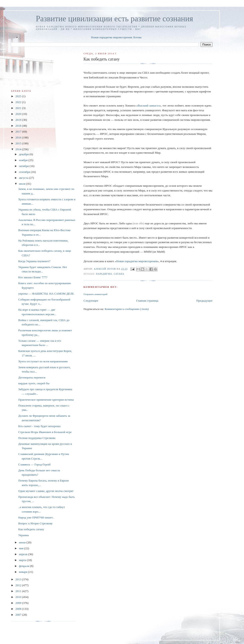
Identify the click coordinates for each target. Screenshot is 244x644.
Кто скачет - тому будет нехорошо (39, 426)
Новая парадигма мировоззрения (137, 261)
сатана (119, 274)
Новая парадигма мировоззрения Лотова (116, 37)
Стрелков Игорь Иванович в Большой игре (45, 432)
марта (23, 560)
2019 (19, 120)
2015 (19, 143)
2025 (19, 96)
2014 (19, 149)
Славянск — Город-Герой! (34, 464)
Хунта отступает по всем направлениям (43, 361)
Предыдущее (205, 301)
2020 (19, 114)
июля (23, 184)
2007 (19, 615)
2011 (19, 591)
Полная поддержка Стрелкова (37, 438)
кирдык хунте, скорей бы (34, 383)
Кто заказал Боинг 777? (33, 277)
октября (24, 166)
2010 (19, 597)
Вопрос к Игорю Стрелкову (35, 523)
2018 (19, 126)
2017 (19, 132)
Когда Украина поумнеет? (34, 261)
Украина (23, 535)
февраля (24, 566)
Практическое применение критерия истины (46, 400)
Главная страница (147, 301)
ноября (24, 160)
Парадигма (104, 274)
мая (22, 548)
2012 (19, 585)
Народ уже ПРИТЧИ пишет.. (36, 517)
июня (23, 542)
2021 (19, 108)
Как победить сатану (31, 529)
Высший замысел (149, 105)
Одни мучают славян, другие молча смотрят (46, 491)
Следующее (91, 301)
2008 (19, 609)
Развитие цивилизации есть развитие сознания (114, 19)
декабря (24, 154)
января (24, 572)
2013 (19, 579)
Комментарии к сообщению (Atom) (127, 309)
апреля (24, 554)
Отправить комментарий (95, 294)
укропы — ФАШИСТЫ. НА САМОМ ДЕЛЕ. (46, 294)
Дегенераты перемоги (32, 377)
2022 (19, 102)
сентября (25, 172)
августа (24, 178)
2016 (19, 137)
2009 (19, 603)
